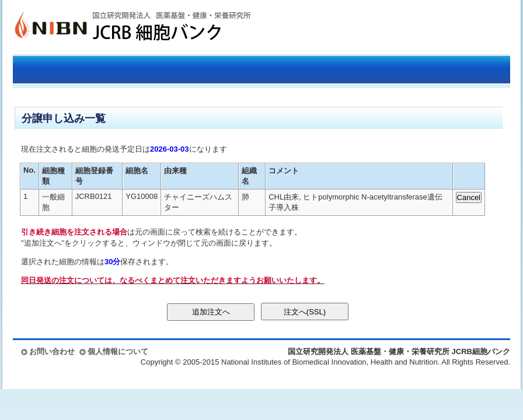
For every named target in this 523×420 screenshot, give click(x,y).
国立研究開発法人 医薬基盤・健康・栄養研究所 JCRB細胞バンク (120, 27)
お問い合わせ (52, 351)
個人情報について (118, 351)
